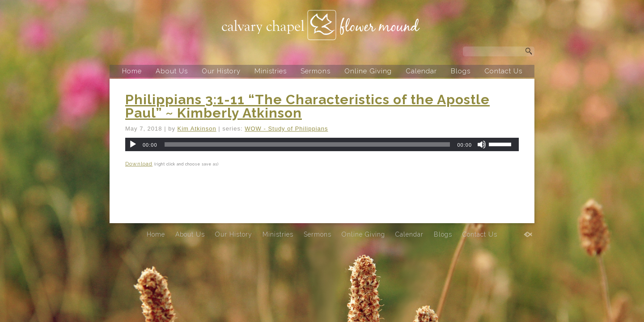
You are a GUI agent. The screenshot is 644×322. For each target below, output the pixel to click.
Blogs (461, 71)
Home (132, 71)
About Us (172, 71)
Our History (221, 71)
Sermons (316, 71)
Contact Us (503, 71)
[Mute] (482, 144)
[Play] (133, 144)
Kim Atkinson (197, 129)
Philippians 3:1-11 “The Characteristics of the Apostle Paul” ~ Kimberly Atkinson (307, 106)
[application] (322, 144)
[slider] (307, 144)
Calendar (421, 71)
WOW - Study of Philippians (286, 129)
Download (139, 164)
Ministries (271, 71)
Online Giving (368, 71)
